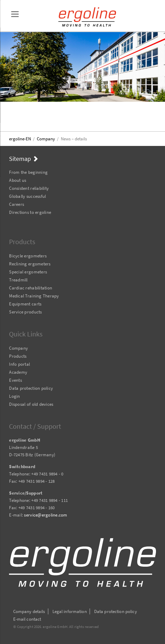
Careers (16, 204)
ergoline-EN (20, 139)
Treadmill (18, 280)
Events (15, 380)
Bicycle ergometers (28, 256)
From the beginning (28, 172)
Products (18, 356)
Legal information (70, 611)
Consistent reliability (29, 188)
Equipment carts (25, 304)
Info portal (19, 364)
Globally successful (27, 196)
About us (18, 180)
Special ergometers (28, 272)
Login (14, 396)
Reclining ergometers (30, 264)
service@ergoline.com (46, 515)
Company (46, 139)
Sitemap (20, 159)
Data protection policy (31, 388)
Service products (25, 312)
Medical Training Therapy (34, 296)
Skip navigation (9, 164)
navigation (15, 14)
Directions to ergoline (30, 212)
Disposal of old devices (31, 404)
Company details (29, 611)
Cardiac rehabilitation (31, 288)
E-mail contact (27, 619)
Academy (18, 372)
